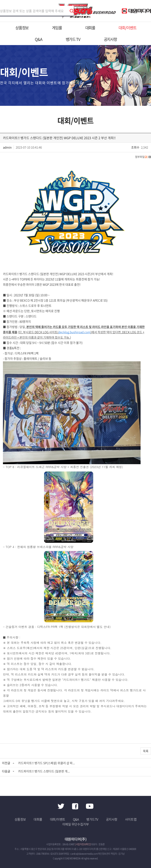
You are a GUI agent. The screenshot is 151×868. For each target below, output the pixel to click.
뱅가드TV (92, 819)
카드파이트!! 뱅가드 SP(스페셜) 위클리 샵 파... (46, 763)
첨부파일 (143, 157)
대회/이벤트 (128, 28)
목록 (146, 751)
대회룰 (90, 28)
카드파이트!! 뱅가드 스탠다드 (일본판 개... (44, 771)
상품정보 (22, 28)
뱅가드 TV (73, 39)
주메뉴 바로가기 (0, 0)
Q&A (38, 39)
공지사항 (110, 39)
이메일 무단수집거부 (75, 824)
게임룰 (57, 28)
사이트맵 (131, 819)
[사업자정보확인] (83, 844)
